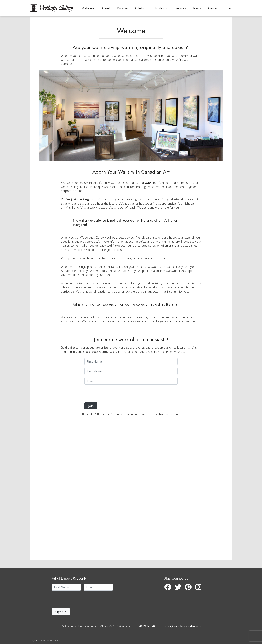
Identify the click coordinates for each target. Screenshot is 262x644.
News (197, 8)
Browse (122, 8)
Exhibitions (159, 8)
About (106, 8)
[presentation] (107, 402)
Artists (139, 8)
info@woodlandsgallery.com (184, 626)
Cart (230, 8)
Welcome (88, 8)
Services (180, 8)
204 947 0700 (148, 626)
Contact (213, 8)
